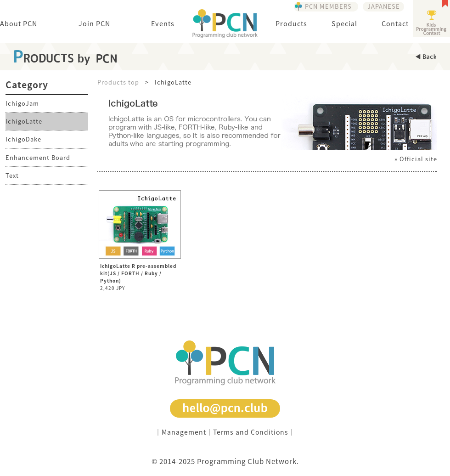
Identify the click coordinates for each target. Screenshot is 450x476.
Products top (118, 82)
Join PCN (94, 23)
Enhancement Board (38, 157)
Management (184, 432)
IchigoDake (23, 139)
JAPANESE (384, 6)
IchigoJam (22, 103)
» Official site (416, 159)
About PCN (19, 23)
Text (12, 175)
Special (344, 23)
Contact (395, 23)
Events (163, 23)
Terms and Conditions (251, 432)
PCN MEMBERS (328, 6)
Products (291, 23)
